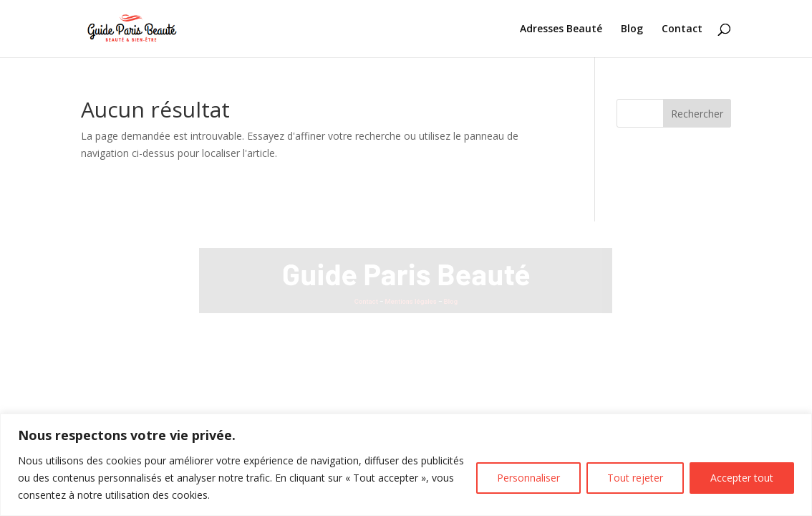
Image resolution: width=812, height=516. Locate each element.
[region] (406, 465)
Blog (632, 29)
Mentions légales (412, 300)
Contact (682, 29)
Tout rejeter (635, 478)
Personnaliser (528, 478)
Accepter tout (742, 478)
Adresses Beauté (561, 29)
